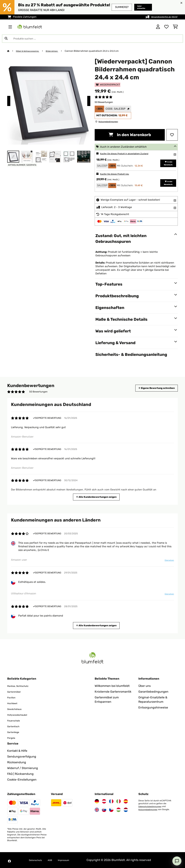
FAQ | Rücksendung (20, 774)
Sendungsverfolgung (22, 757)
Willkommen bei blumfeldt (112, 686)
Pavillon (13, 697)
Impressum (71, 860)
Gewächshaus (17, 709)
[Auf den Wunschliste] (172, 135)
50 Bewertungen (104, 102)
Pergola (12, 738)
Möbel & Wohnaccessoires (31, 51)
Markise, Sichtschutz (21, 686)
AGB (55, 860)
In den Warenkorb (130, 135)
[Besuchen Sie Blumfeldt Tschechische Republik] (111, 810)
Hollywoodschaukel (20, 715)
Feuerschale (16, 720)
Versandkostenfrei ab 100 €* (161, 17)
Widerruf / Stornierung (23, 768)
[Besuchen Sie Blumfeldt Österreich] (104, 801)
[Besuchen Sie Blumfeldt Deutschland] (97, 801)
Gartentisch (15, 726)
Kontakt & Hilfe (17, 751)
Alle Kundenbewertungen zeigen (97, 497)
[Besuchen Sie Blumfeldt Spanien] (126, 801)
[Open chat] (177, 861)
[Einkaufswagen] (175, 27)
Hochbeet (14, 703)
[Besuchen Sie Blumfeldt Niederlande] (126, 810)
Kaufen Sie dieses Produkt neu (119, 174)
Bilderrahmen (59, 51)
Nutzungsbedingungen (150, 809)
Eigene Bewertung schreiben (150, 388)
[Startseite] (12, 51)
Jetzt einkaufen (137, 7)
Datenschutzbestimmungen (152, 806)
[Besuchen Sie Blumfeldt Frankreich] (111, 801)
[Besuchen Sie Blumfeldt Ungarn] (119, 810)
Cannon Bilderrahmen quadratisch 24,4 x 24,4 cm (100, 51)
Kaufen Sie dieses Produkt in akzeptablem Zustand (131, 153)
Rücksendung (17, 762)
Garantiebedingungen (153, 692)
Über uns (145, 686)
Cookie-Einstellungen (22, 780)
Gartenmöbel (16, 692)
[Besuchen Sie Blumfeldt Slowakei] (104, 810)
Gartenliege (15, 732)
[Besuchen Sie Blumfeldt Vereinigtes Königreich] (97, 810)
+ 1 (84, 157)
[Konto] (158, 27)
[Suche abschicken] (6, 39)
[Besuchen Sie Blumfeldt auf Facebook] (9, 861)
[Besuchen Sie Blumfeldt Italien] (119, 801)
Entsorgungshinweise (153, 707)
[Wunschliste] (166, 27)
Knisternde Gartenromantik (113, 692)
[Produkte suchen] (92, 39)
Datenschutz (38, 860)
